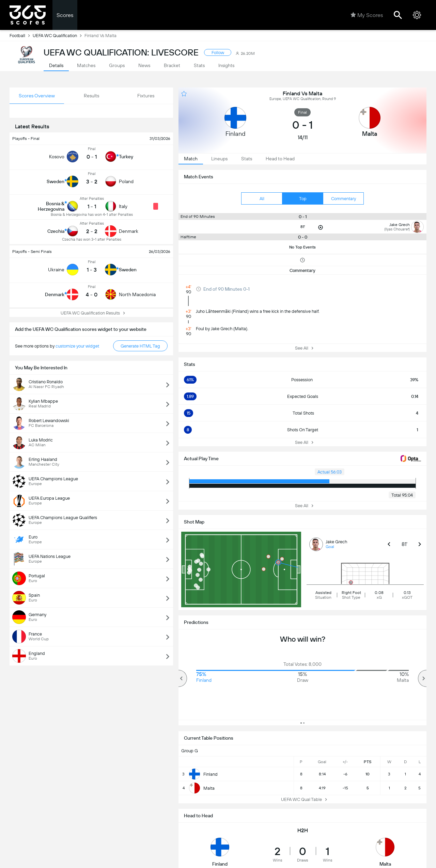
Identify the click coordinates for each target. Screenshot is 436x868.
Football (21, 35)
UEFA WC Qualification (59, 35)
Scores (65, 15)
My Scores (367, 15)
